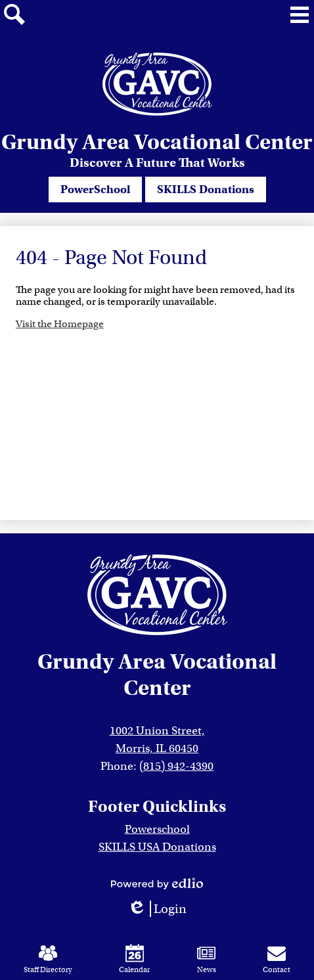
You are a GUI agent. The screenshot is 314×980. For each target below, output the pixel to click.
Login (157, 909)
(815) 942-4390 (176, 766)
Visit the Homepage (60, 324)
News (207, 959)
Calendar (134, 959)
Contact (277, 959)
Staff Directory (48, 959)
